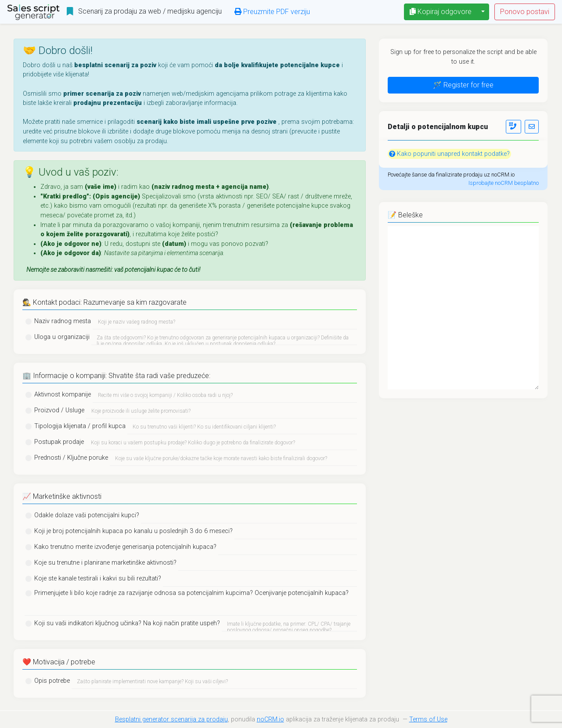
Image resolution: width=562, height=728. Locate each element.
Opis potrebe (52, 681)
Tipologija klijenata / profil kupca (80, 426)
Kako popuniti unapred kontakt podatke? (449, 154)
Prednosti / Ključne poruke (71, 458)
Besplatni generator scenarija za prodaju (171, 719)
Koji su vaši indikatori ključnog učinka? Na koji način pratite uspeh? (127, 623)
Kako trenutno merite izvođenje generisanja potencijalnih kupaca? (125, 547)
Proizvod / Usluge (59, 410)
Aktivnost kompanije (63, 395)
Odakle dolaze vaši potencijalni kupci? (87, 515)
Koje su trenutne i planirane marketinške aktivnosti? (105, 563)
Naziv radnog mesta (63, 321)
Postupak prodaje (59, 442)
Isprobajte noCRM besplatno (504, 183)
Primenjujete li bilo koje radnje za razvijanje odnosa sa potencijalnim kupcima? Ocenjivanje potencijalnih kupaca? (191, 593)
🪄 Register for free (463, 85)
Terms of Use (428, 719)
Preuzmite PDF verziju (272, 12)
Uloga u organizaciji (62, 337)
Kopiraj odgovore (441, 12)
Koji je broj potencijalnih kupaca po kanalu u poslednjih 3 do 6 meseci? (133, 531)
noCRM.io (270, 719)
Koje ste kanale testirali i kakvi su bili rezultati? (98, 578)
